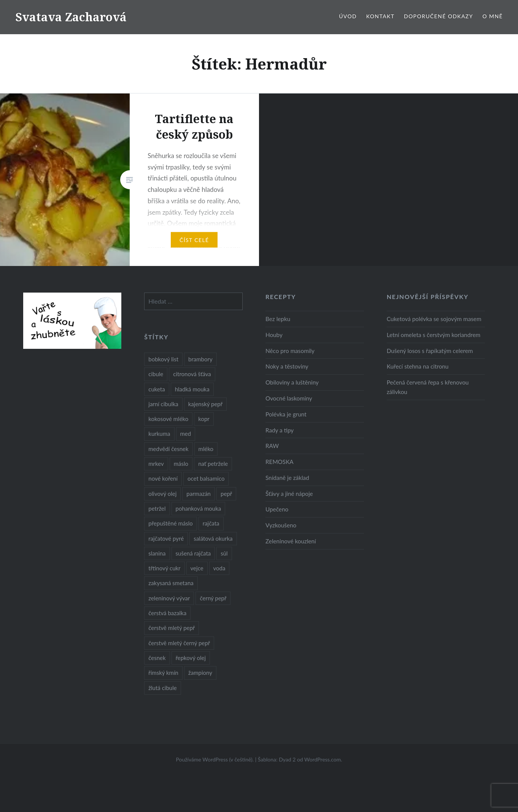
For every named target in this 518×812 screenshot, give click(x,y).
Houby (274, 335)
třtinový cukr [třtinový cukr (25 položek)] (164, 568)
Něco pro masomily (290, 351)
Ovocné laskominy (289, 398)
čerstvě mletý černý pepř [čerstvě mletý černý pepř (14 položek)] (179, 643)
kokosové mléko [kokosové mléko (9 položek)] (168, 419)
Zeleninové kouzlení (291, 541)
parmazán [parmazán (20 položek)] (199, 494)
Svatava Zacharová (71, 17)
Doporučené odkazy (439, 16)
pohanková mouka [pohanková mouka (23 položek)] (199, 508)
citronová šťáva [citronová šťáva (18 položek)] (192, 374)
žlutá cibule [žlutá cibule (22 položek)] (162, 688)
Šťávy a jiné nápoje (289, 494)
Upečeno (277, 509)
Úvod (348, 16)
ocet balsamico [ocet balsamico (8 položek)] (206, 478)
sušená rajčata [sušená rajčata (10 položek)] (193, 553)
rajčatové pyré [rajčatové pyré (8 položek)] (166, 538)
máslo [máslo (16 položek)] (181, 464)
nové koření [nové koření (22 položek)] (163, 478)
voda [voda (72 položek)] (219, 568)
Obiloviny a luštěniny (292, 382)
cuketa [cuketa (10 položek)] (157, 389)
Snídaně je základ (287, 478)
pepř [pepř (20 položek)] (226, 494)
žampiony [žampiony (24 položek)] (200, 673)
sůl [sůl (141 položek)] (224, 553)
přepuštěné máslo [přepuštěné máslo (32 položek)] (170, 523)
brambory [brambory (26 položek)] (200, 359)
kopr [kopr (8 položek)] (204, 419)
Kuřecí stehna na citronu (418, 366)
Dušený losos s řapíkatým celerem (430, 351)
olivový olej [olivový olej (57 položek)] (162, 494)
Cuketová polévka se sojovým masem (434, 319)
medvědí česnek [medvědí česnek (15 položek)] (168, 449)
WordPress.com (323, 759)
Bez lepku (278, 319)
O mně (493, 16)
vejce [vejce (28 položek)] (197, 568)
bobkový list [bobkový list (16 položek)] (163, 359)
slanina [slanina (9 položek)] (157, 553)
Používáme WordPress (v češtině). (215, 759)
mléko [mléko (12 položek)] (206, 449)
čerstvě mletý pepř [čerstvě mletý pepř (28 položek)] (172, 628)
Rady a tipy (280, 430)
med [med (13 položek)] (186, 434)
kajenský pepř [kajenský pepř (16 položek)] (205, 404)
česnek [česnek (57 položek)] (157, 658)
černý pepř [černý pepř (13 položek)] (213, 598)
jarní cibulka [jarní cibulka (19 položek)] (163, 404)
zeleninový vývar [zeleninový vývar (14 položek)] (169, 598)
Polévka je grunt (286, 414)
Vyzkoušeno (281, 525)
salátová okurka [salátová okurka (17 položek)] (213, 538)
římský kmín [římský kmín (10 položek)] (163, 673)
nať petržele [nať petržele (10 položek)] (213, 464)
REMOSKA (280, 462)
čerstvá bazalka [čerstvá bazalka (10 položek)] (167, 613)
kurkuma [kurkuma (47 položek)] (159, 434)
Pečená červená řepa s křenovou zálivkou (428, 387)
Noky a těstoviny (287, 366)
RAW (272, 446)
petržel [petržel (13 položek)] (157, 508)
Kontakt (381, 16)
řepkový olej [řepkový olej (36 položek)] (191, 658)
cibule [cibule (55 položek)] (156, 374)
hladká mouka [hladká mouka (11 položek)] (192, 389)
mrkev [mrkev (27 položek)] (156, 464)
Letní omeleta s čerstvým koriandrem (434, 335)
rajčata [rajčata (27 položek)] (211, 523)
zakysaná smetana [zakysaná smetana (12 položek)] (171, 583)
